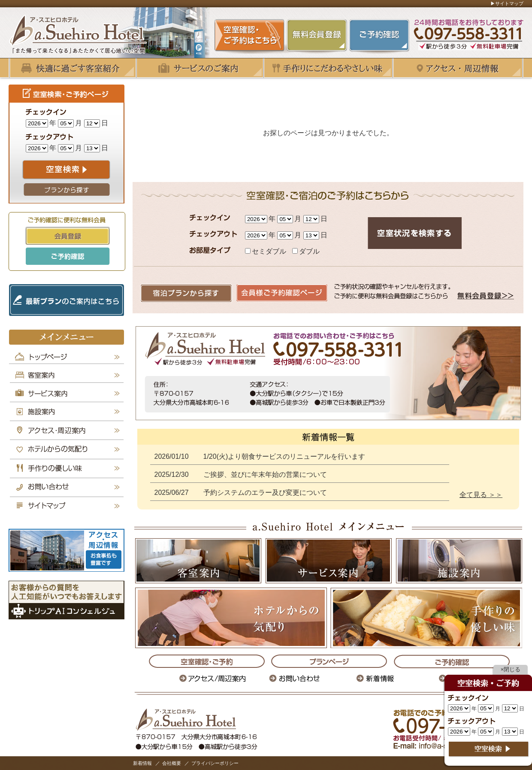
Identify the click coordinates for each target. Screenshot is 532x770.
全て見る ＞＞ (481, 495)
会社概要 (172, 763)
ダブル (306, 251)
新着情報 (142, 763)
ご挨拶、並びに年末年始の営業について (265, 474)
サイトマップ (509, 3)
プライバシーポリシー (215, 763)
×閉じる (511, 669)
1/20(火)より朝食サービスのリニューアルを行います (284, 456)
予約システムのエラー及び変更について (265, 493)
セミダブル (266, 251)
